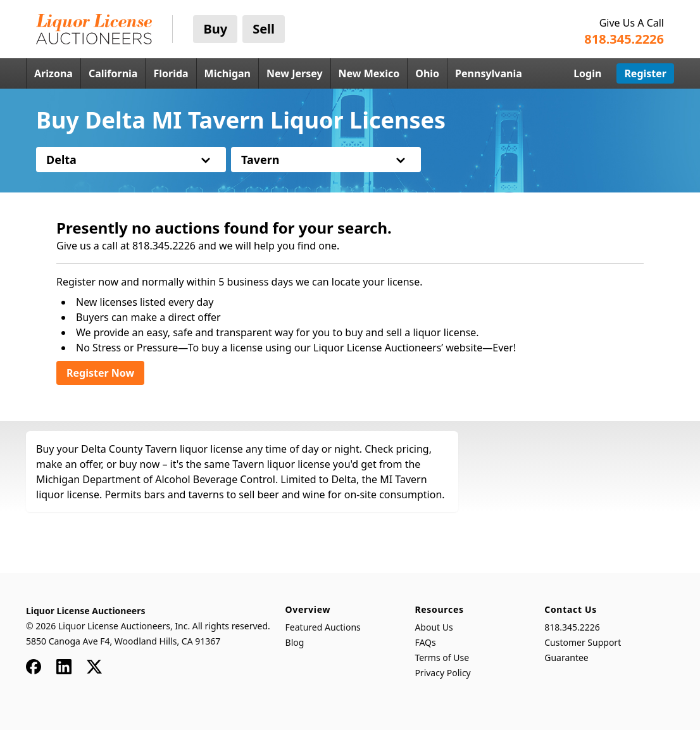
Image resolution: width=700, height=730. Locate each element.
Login (587, 73)
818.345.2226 (572, 627)
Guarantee (566, 658)
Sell (264, 29)
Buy (215, 29)
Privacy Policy (442, 673)
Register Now (100, 373)
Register (645, 73)
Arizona (53, 73)
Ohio (427, 73)
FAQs (425, 642)
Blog (295, 642)
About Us (434, 627)
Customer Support (583, 642)
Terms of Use (442, 658)
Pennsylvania (489, 73)
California (113, 73)
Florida (171, 73)
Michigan (228, 73)
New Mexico (369, 73)
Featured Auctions (323, 627)
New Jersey (295, 73)
